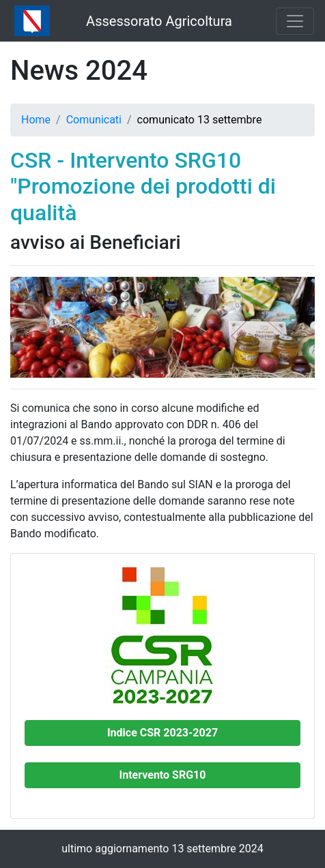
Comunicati (94, 120)
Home (36, 120)
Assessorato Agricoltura (159, 21)
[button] (162, 733)
